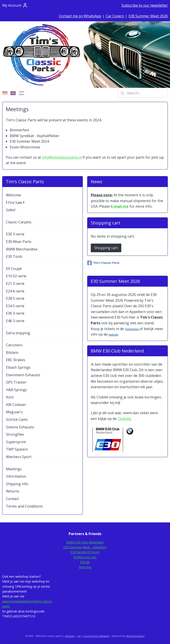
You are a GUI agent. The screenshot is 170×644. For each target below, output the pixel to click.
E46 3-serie (15, 321)
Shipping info (17, 484)
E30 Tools (14, 256)
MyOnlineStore (136, 636)
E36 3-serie (15, 313)
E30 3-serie (15, 234)
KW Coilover (16, 405)
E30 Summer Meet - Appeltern (85, 547)
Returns (13, 491)
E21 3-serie (15, 284)
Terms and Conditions (24, 506)
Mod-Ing (85, 567)
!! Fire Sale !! (15, 203)
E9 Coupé (14, 269)
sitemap (70, 636)
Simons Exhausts (20, 427)
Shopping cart (106, 248)
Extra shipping (18, 333)
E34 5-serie (15, 306)
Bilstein (12, 353)
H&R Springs (16, 390)
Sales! (11, 210)
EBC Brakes (16, 360)
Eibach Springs (18, 367)
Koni (10, 397)
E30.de (85, 562)
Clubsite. (125, 419)
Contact (12, 499)
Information (16, 476)
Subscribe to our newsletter (145, 5)
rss (79, 636)
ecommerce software (96, 636)
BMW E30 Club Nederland (85, 542)
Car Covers (115, 16)
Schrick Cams (17, 419)
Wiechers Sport (19, 457)
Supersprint (16, 442)
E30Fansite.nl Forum (85, 552)
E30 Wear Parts (19, 242)
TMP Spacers (17, 449)
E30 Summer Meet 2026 (148, 16)
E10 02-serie (16, 276)
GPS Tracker (16, 382)
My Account (15, 5)
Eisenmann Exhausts (23, 375)
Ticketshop (132, 329)
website (113, 335)
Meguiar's (14, 412)
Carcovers (14, 345)
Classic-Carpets (19, 222)
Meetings (14, 469)
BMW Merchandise (22, 249)
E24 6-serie (15, 291)
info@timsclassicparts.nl (62, 157)
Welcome (14, 195)
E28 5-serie (15, 298)
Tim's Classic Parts (103, 263)
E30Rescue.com (85, 557)
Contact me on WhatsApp (80, 16)
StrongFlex (15, 434)
